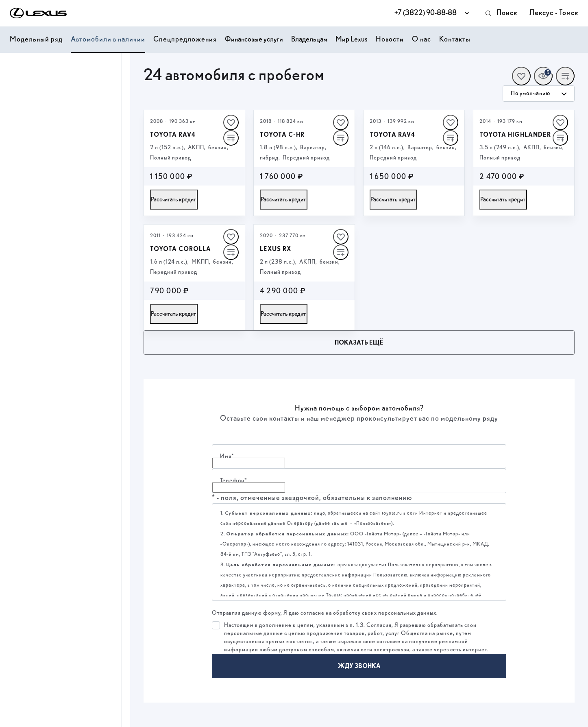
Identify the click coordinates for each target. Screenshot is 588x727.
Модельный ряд (36, 39)
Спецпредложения (185, 39)
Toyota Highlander (515, 135)
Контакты (455, 39)
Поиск (501, 13)
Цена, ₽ (18, 71)
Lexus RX (275, 249)
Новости (390, 39)
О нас (421, 39)
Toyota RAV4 (173, 135)
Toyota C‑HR (282, 135)
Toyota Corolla (181, 249)
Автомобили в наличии (108, 39)
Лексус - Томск (554, 13)
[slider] (12, 131)
